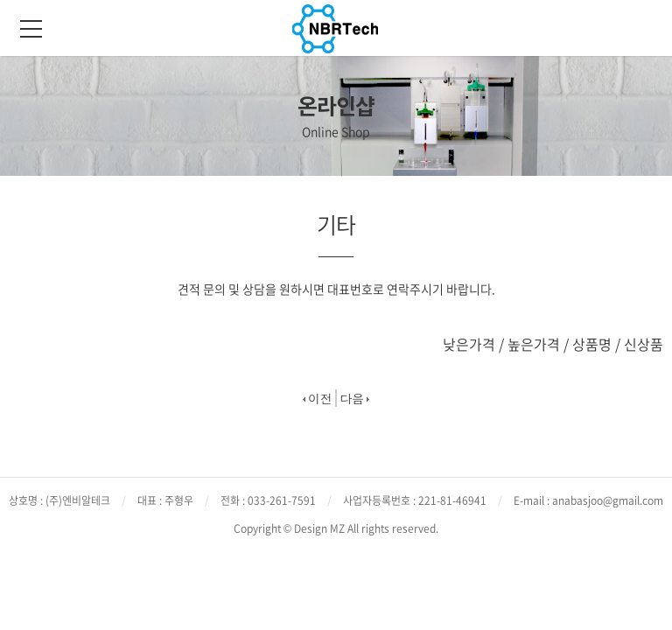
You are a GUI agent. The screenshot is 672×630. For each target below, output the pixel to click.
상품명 (592, 344)
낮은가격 (469, 344)
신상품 (644, 344)
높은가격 (534, 344)
